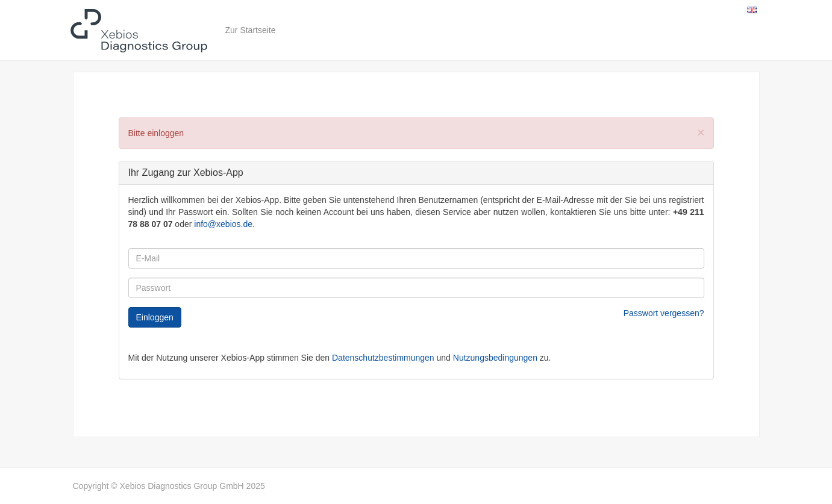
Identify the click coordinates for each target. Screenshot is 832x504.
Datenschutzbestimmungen (383, 358)
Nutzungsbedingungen (495, 358)
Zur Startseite (251, 30)
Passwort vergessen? (664, 313)
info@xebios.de (223, 224)
